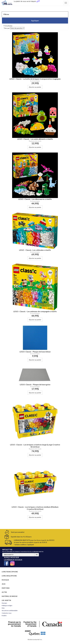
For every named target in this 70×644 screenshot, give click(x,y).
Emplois (4, 616)
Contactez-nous (7, 613)
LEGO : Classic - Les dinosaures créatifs (35, 199)
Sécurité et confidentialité (10, 611)
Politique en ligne (7, 606)
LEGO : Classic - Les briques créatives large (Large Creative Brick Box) (35, 446)
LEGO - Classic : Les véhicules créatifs (35, 250)
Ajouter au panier (35, 87)
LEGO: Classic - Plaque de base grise (35, 384)
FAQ (3, 608)
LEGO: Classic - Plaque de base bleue (35, 352)
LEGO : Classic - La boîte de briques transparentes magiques (35, 79)
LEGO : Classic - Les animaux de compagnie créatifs (35, 311)
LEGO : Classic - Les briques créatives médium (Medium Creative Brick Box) (35, 508)
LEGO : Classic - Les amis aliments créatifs (35, 139)
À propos (4, 603)
